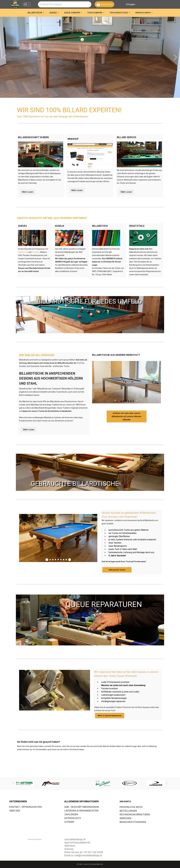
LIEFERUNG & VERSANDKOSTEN (81, 811)
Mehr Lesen (28, 192)
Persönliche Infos (131, 807)
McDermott (23, 252)
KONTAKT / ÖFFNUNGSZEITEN (26, 807)
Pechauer (36, 252)
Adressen (126, 818)
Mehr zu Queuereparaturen (110, 725)
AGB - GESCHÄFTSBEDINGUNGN (82, 807)
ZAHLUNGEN (71, 814)
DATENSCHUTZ (73, 818)
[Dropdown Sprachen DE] (27, 4)
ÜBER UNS (15, 811)
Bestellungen (128, 811)
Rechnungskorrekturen (135, 814)
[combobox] (65, 4)
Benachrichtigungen (133, 822)
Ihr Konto (125, 802)
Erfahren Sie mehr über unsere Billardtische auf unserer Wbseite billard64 (123, 428)
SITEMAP (69, 822)
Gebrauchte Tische (117, 579)
